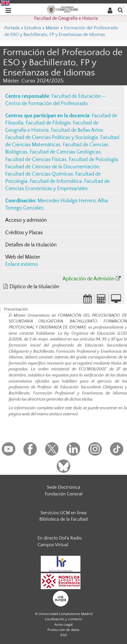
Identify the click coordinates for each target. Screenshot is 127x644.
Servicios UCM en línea (63, 513)
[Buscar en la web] (120, 10)
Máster (53, 28)
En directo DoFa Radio (60, 538)
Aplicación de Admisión (89, 279)
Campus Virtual (53, 545)
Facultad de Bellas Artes (77, 130)
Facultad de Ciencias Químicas (39, 174)
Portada (12, 28)
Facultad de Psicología (93, 160)
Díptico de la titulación (34, 287)
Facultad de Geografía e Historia (66, 18)
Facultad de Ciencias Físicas (36, 160)
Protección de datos (63, 630)
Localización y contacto (63, 619)
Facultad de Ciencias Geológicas (65, 152)
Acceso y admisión (26, 220)
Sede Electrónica (63, 487)
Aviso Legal (63, 625)
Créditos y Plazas (24, 233)
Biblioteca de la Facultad (63, 519)
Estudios (33, 28)
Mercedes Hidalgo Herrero (67, 201)
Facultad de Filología (48, 123)
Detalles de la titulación (31, 245)
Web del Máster (23, 257)
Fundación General (64, 494)
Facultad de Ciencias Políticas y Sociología (52, 138)
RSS (64, 635)
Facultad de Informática (56, 181)
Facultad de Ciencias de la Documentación (52, 167)
